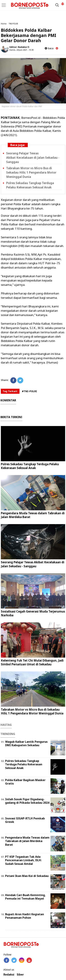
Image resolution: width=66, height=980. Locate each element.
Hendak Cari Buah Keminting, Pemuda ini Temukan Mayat (25, 897)
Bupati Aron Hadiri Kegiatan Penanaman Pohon (25, 916)
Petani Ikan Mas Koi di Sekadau (27, 876)
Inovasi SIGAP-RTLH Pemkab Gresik (25, 820)
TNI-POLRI (13, 24)
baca (49, 48)
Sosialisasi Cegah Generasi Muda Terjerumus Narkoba (33, 613)
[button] (63, 2)
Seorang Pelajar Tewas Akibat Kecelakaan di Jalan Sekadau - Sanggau (33, 158)
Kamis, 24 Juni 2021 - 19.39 (21, 50)
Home (4, 24)
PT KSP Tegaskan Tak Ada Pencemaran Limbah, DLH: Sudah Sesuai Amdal (23, 860)
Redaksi (9, 975)
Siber (20, 975)
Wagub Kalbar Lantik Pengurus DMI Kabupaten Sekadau (26, 744)
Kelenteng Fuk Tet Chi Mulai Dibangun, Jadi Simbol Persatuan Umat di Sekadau (32, 662)
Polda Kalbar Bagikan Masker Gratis (25, 782)
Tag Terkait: (10, 391)
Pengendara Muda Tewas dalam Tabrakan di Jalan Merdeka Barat (33, 515)
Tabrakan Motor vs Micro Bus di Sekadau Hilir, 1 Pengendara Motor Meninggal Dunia (31, 172)
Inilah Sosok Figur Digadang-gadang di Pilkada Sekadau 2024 (27, 801)
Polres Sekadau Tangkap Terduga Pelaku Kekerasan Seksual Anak (30, 185)
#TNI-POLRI (29, 391)
